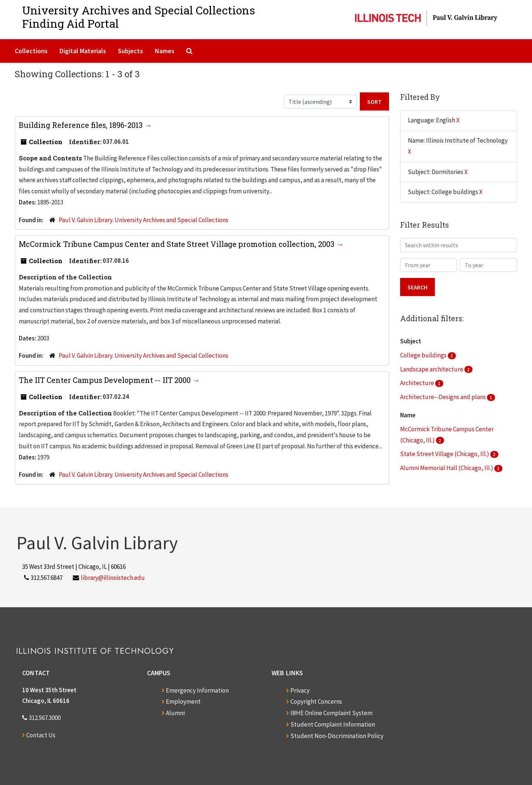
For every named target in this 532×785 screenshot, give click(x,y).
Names (165, 51)
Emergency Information (197, 690)
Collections (31, 51)
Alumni (175, 713)
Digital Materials (83, 51)
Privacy (300, 690)
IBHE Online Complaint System (331, 713)
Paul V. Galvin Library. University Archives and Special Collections (144, 220)
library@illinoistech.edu (113, 578)
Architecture (418, 383)
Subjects (130, 51)
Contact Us (41, 735)
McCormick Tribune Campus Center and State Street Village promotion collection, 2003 (178, 244)
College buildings (424, 355)
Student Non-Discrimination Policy (337, 736)
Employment (183, 701)
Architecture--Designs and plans (444, 397)
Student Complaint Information (333, 724)
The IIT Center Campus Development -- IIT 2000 (106, 380)
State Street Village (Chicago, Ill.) (445, 454)
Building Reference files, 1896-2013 (82, 125)
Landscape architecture (432, 369)
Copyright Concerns (316, 701)
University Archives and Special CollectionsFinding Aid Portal (139, 17)
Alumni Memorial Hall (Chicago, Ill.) (447, 468)
